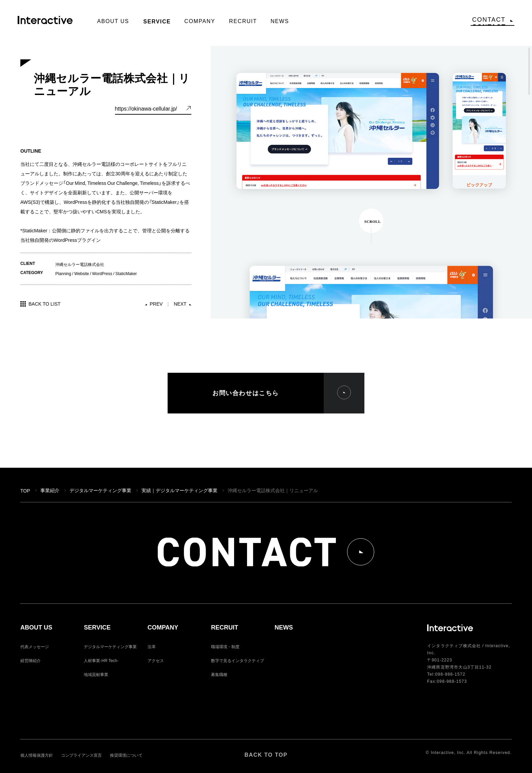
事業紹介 (50, 490)
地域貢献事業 (96, 674)
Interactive (48, 22)
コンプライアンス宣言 (81, 755)
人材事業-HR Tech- (101, 660)
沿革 (152, 646)
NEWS (284, 628)
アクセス (156, 660)
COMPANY (163, 628)
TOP (25, 490)
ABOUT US (36, 628)
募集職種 (219, 674)
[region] (371, 182)
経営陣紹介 (31, 660)
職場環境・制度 (225, 646)
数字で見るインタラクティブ (237, 660)
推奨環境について (126, 755)
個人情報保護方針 (37, 755)
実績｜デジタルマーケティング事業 (179, 490)
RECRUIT (225, 628)
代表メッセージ (35, 646)
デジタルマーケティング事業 (100, 490)
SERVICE (97, 628)
